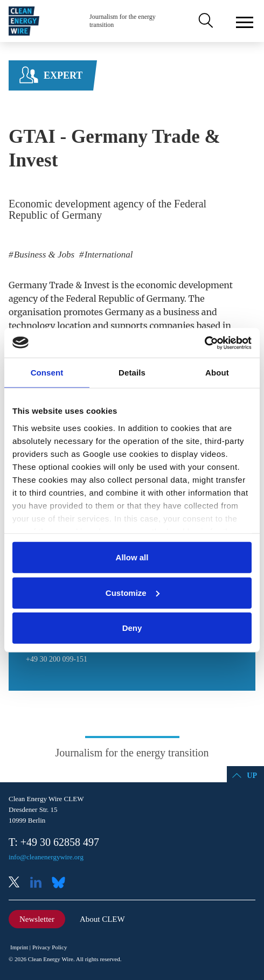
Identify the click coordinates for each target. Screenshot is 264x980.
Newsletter (37, 919)
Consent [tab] (47, 373)
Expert (63, 75)
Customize (133, 592)
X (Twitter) (18, 883)
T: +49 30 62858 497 (54, 842)
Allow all (132, 557)
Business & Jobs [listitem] (43, 255)
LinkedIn (40, 883)
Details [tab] (132, 373)
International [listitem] (107, 255)
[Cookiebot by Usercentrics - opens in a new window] (204, 343)
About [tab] (217, 373)
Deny (132, 628)
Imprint (19, 947)
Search (205, 21)
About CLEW (102, 919)
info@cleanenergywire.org (46, 857)
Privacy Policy (50, 947)
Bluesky (61, 883)
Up (252, 776)
